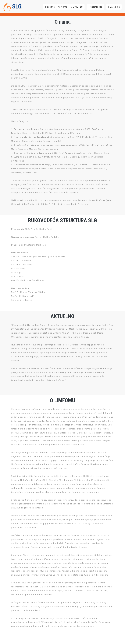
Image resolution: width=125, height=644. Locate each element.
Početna (50, 7)
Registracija (95, 7)
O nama (63, 7)
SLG (12, 7)
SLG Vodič (114, 7)
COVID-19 (77, 7)
